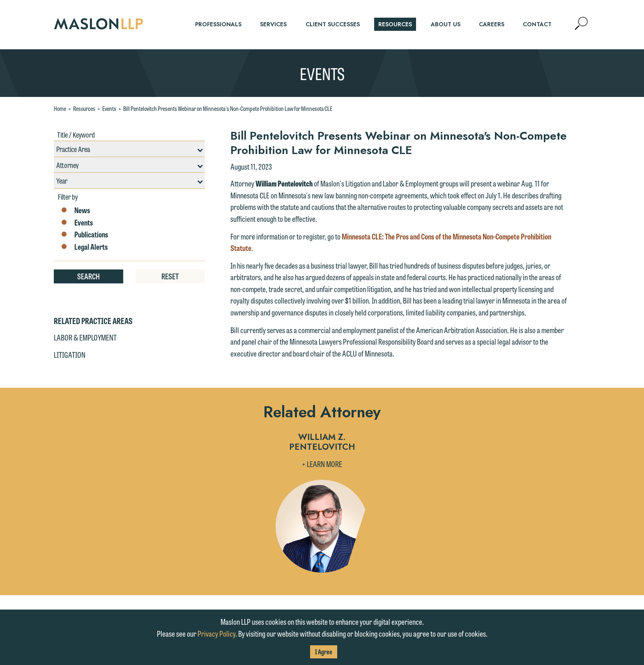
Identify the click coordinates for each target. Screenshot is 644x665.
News (75, 210)
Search (89, 276)
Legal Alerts (84, 247)
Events (109, 108)
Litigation (70, 354)
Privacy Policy (216, 633)
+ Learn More (322, 464)
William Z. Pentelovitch (322, 443)
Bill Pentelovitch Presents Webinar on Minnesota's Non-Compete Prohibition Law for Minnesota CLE (228, 108)
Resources (84, 108)
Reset (170, 276)
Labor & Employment (85, 337)
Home (60, 108)
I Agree (324, 652)
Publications (84, 235)
